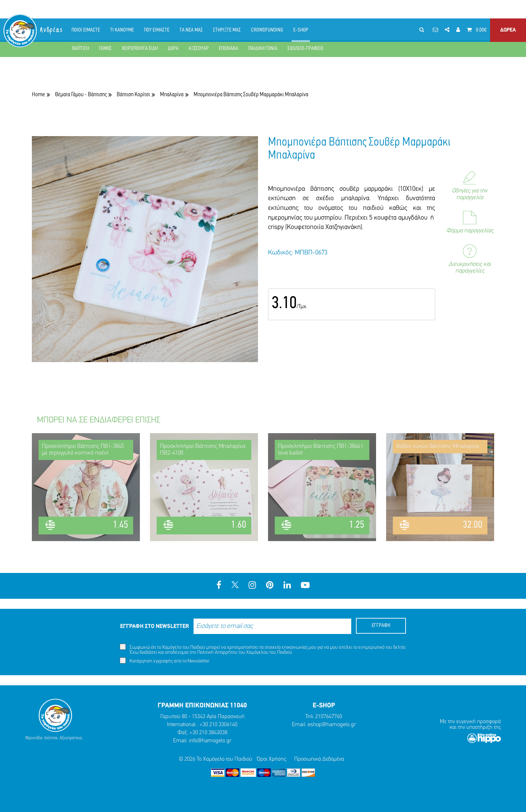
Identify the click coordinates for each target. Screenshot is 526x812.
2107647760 (329, 717)
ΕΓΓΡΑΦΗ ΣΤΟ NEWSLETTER (154, 626)
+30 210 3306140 (218, 725)
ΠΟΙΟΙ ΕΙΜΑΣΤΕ (86, 30)
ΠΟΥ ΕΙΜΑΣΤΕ (157, 30)
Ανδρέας (52, 30)
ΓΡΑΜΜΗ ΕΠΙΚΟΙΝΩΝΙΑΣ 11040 (202, 706)
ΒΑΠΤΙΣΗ (81, 49)
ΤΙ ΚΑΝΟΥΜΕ (122, 30)
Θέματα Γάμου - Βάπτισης (81, 95)
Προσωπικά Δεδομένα (319, 759)
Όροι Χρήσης (272, 759)
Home (38, 95)
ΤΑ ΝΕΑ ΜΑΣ (191, 30)
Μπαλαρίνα (172, 95)
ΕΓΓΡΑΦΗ (381, 626)
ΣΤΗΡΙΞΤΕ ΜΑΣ (227, 30)
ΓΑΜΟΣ (105, 49)
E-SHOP (301, 30)
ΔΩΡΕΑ (508, 30)
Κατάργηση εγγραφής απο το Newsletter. (165, 661)
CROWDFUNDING (267, 30)
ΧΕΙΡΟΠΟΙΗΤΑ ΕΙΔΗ (140, 49)
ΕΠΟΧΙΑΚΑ (228, 49)
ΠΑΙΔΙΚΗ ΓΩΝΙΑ (263, 49)
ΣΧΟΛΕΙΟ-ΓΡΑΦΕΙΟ (305, 49)
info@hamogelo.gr (210, 741)
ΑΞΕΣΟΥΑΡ (199, 49)
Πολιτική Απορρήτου (217, 653)
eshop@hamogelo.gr (332, 725)
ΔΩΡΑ (173, 49)
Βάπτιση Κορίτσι (133, 95)
